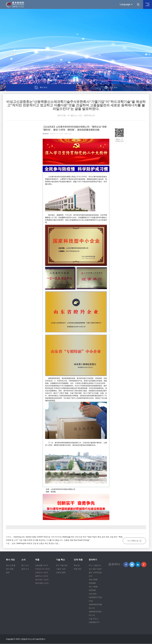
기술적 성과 (61, 569)
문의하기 (93, 560)
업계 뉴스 (25, 569)
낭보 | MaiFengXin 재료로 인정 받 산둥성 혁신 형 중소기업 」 (36, 544)
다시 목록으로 (134, 540)
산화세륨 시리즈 (42, 566)
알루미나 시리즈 (42, 576)
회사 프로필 (11, 566)
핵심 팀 (77, 566)
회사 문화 (10, 569)
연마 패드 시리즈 (42, 580)
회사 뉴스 (25, 566)
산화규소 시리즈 (42, 573)
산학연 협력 (61, 573)
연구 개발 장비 (62, 566)
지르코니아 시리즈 (43, 569)
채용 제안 (78, 569)
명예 (8, 573)
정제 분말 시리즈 (42, 583)
